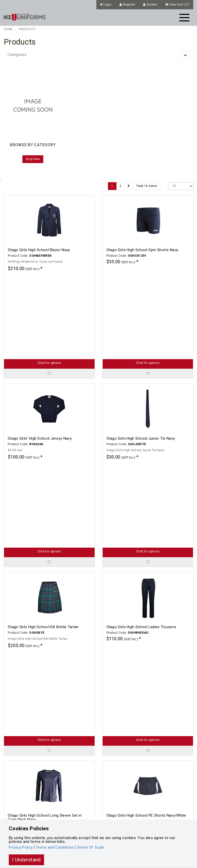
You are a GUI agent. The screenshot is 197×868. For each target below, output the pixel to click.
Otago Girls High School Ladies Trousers (141, 465)
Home (8, 29)
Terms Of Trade (90, 847)
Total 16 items (147, 186)
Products (27, 29)
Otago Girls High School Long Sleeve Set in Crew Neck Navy (45, 575)
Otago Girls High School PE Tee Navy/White (45, 681)
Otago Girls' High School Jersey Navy (40, 358)
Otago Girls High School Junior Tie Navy (141, 358)
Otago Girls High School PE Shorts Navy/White (146, 573)
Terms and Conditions (55, 847)
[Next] (129, 186)
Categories (17, 55)
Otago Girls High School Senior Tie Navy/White (147, 681)
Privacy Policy (21, 847)
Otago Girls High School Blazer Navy (39, 250)
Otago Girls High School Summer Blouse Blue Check (47, 791)
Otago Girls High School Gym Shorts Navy (142, 250)
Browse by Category (33, 145)
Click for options (49, 282)
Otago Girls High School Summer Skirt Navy (144, 788)
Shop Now (33, 159)
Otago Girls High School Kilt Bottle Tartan (43, 465)
